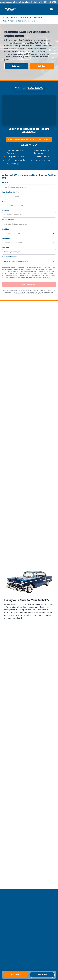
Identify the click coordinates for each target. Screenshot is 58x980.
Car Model (6, 238)
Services (14, 17)
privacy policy (28, 278)
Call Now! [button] (42, 66)
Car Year (6, 248)
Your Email (6, 183)
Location (5, 210)
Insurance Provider (9, 257)
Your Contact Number (11, 192)
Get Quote (16, 975)
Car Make (6, 229)
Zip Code (6, 201)
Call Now (42, 975)
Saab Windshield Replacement (16, 21)
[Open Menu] (51, 9)
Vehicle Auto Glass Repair (31, 17)
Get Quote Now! (29, 285)
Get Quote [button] (16, 66)
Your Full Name (8, 220)
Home (5, 17)
